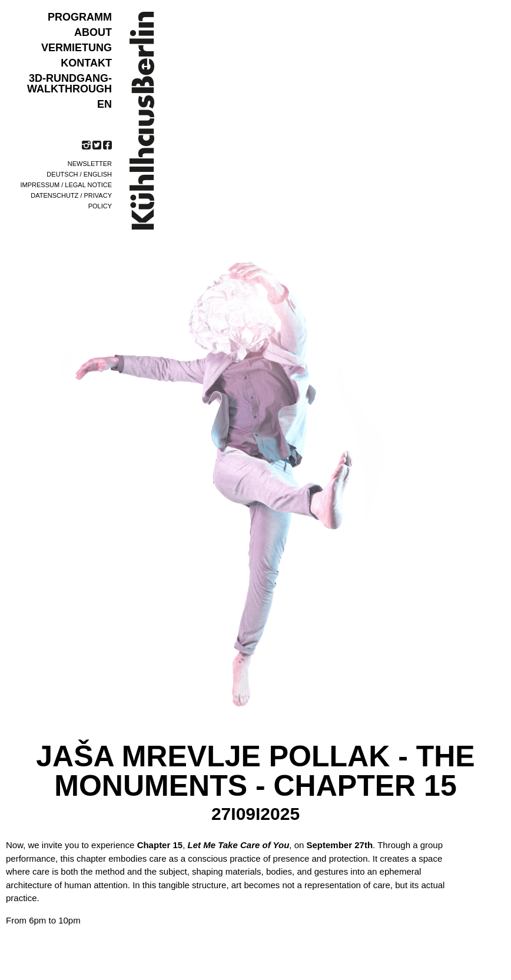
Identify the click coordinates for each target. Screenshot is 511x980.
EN (104, 104)
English (98, 174)
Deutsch (62, 174)
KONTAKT (86, 63)
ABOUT (93, 32)
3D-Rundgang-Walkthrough (69, 84)
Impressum (40, 185)
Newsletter (90, 164)
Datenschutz (54, 195)
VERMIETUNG (77, 48)
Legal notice (88, 185)
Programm (80, 17)
